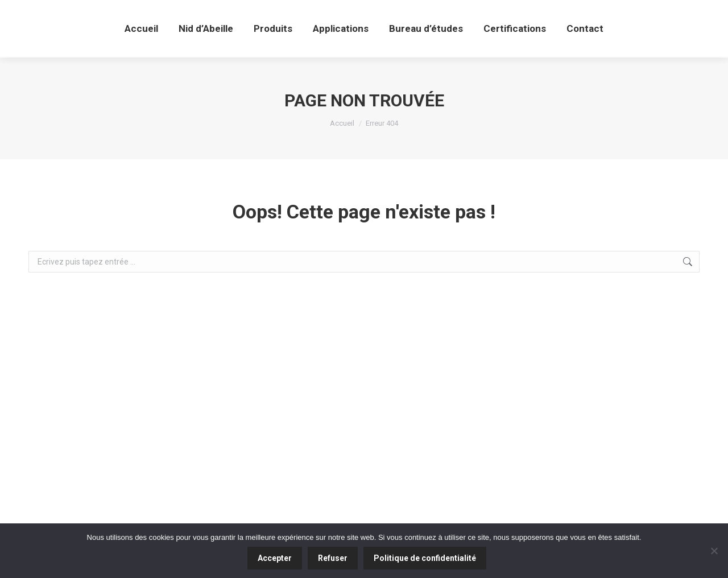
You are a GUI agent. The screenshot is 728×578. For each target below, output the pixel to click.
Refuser (333, 558)
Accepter (275, 558)
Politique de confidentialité (425, 558)
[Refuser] (714, 551)
